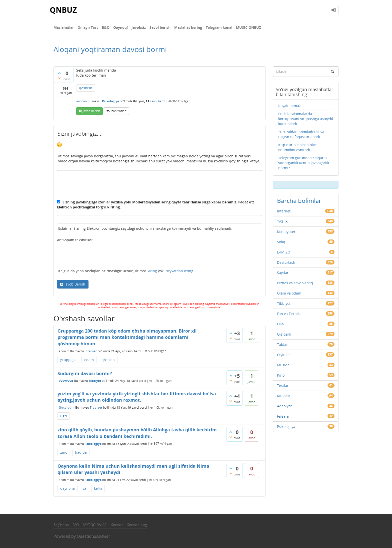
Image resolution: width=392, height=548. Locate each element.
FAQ (76, 525)
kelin (98, 488)
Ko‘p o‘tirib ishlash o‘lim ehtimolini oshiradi (298, 147)
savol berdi (158, 101)
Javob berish (91, 111)
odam (89, 360)
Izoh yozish (118, 111)
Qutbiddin (67, 407)
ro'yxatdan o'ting (179, 271)
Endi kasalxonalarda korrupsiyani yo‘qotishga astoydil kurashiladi (306, 119)
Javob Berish (75, 284)
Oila (280, 324)
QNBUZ (63, 10)
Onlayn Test (88, 27)
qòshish (86, 88)
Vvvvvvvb (66, 381)
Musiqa (283, 365)
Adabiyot (284, 406)
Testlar (283, 385)
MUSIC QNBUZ (248, 27)
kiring (152, 271)
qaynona (67, 488)
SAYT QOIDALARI (95, 525)
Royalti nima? (289, 106)
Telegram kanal (219, 27)
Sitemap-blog (137, 525)
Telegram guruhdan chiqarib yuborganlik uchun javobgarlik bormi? (304, 163)
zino (64, 452)
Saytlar (283, 273)
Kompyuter (286, 232)
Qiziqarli (284, 334)
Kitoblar (284, 396)
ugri (64, 416)
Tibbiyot (95, 381)
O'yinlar (283, 355)
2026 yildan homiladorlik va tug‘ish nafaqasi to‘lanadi (301, 134)
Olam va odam (289, 293)
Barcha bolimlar (299, 201)
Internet (91, 351)
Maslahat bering (188, 27)
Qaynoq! (120, 27)
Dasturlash (286, 262)
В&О (106, 27)
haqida (81, 452)
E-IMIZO (284, 252)
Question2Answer (93, 536)
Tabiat (282, 344)
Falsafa (283, 416)
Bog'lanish (61, 525)
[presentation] (95, 256)
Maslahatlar (64, 27)
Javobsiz (139, 27)
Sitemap (117, 525)
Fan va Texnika (289, 314)
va (84, 488)
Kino (281, 375)
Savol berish (160, 27)
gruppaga (68, 360)
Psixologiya (110, 101)
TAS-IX (282, 221)
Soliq (281, 242)
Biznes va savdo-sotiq (295, 283)
